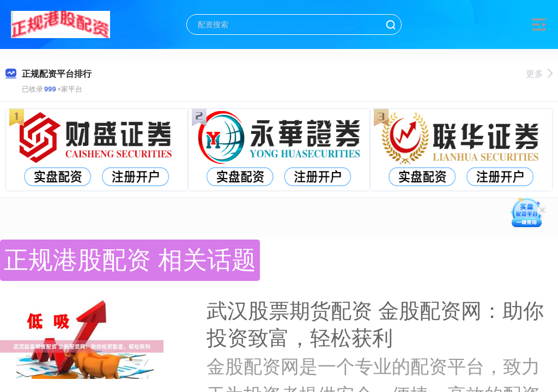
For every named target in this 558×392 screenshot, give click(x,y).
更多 (539, 74)
